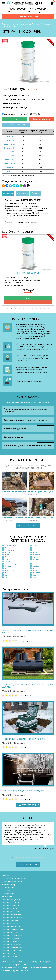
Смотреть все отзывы (28, 864)
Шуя (6, 577)
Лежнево (8, 568)
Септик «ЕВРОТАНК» (12, 947)
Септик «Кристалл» (11, 950)
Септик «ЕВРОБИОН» (12, 929)
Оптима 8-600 (9, 168)
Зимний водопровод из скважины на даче (23, 791)
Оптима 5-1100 (9, 164)
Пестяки (7, 555)
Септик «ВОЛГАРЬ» (11, 944)
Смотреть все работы (28, 525)
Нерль (35, 552)
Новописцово (9, 570)
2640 (41, 100)
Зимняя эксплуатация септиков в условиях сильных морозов (27, 631)
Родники (36, 557)
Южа (34, 577)
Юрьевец (8, 561)
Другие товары (9, 885)
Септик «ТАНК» (9, 909)
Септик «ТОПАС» (10, 924)
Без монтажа (10, 114)
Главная (6, 24)
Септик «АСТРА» (10, 932)
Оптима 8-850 (9, 171)
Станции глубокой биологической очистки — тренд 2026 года (28, 686)
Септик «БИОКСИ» (11, 926)
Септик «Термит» (11, 938)
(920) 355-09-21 (18, 9)
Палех (35, 570)
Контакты (7, 897)
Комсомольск (9, 550)
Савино (7, 575)
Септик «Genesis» (10, 906)
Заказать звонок (28, 16)
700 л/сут (26, 95)
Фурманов (36, 559)
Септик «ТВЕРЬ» (10, 921)
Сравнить (28, 302)
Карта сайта (47, 968)
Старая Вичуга (38, 575)
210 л (19, 104)
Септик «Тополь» (11, 941)
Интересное (8, 894)
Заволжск (36, 564)
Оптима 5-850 (9, 160)
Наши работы (9, 888)
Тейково (8, 559)
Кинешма (8, 566)
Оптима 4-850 (9, 152)
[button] (7, 309)
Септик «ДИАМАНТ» (12, 935)
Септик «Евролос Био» (13, 918)
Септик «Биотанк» (11, 912)
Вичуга (35, 546)
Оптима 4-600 (9, 148)
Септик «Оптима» (40, 24)
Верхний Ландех (10, 546)
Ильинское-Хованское (12, 548)
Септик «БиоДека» (11, 900)
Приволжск (37, 573)
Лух (34, 568)
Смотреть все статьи (28, 805)
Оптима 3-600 (9, 136)
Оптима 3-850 (9, 140)
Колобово (36, 566)
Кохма (35, 550)
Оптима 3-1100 (9, 144)
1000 (22, 100)
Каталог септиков (21, 24)
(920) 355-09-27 (38, 9)
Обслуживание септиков (16, 125)
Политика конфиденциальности (16, 971)
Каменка (36, 548)
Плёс (6, 573)
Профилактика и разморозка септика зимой (24, 739)
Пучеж (7, 557)
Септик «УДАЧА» (10, 956)
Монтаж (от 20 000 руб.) (30, 114)
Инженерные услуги (12, 882)
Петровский (37, 555)
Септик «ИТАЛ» (10, 953)
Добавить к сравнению (41, 119)
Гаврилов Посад (10, 564)
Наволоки (8, 552)
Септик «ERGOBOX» (11, 915)
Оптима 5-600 (9, 156)
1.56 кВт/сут (22, 108)
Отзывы (6, 891)
